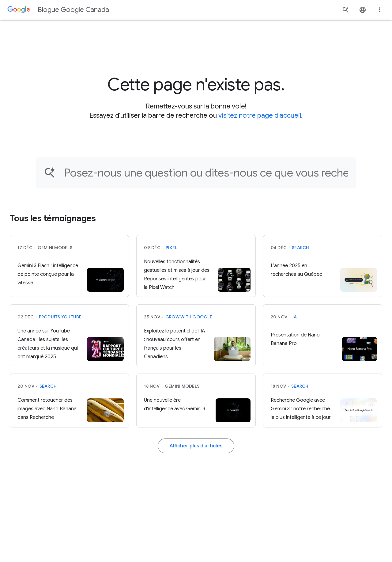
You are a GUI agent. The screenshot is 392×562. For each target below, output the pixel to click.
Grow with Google (189, 317)
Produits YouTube (60, 317)
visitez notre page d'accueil (260, 115)
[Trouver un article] (206, 173)
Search (301, 248)
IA (295, 317)
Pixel (171, 248)
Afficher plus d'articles (196, 446)
